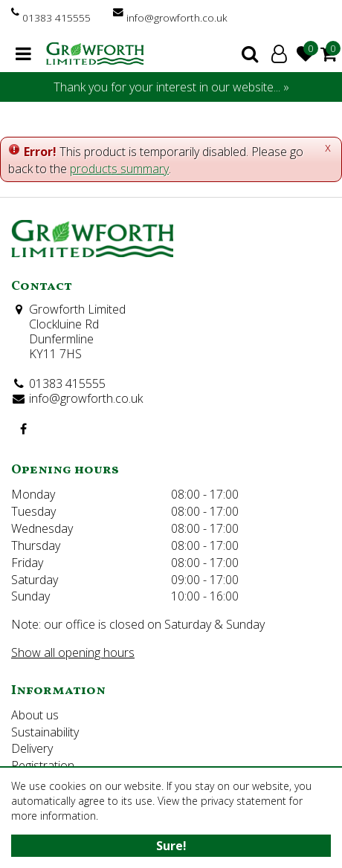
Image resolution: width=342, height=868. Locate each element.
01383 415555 (57, 17)
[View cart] (329, 54)
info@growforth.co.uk (177, 17)
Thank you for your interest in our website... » (171, 87)
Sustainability (45, 732)
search (250, 54)
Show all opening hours (73, 652)
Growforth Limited (77, 309)
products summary (119, 169)
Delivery (32, 748)
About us (35, 715)
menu (23, 54)
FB (23, 429)
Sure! (171, 846)
